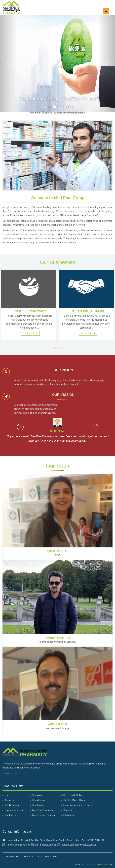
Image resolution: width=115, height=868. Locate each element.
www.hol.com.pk (102, 864)
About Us (10, 800)
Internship (69, 815)
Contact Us (11, 815)
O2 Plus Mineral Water (75, 800)
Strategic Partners (15, 810)
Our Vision (38, 795)
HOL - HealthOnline (73, 795)
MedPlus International (44, 815)
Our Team (38, 805)
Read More (10, 773)
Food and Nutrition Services (78, 805)
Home (8, 795)
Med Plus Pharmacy (43, 810)
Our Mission (38, 800)
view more (30, 333)
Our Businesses (13, 805)
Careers (68, 810)
